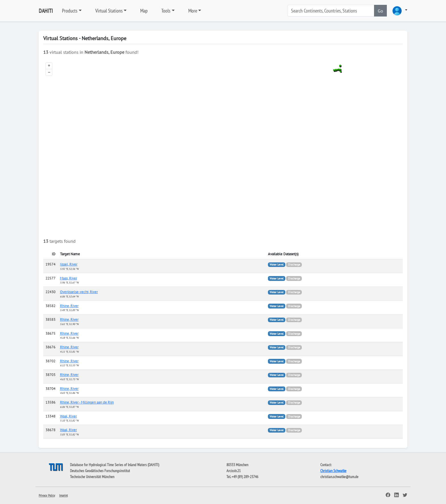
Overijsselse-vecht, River (79, 292)
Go (380, 11)
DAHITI (46, 11)
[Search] (331, 11)
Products (70, 11)
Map (144, 11)
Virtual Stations (109, 11)
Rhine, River (69, 306)
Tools (166, 11)
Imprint (63, 495)
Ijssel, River (69, 264)
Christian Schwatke (333, 471)
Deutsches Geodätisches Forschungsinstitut (100, 471)
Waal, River (68, 416)
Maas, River (69, 278)
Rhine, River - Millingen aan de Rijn (87, 402)
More (193, 11)
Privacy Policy (47, 495)
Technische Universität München (92, 477)
